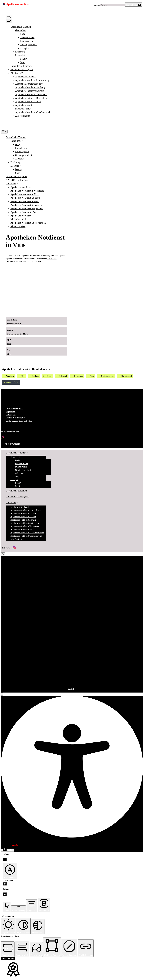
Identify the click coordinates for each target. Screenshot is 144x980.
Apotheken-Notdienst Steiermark (31, 94)
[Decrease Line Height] (5, 894)
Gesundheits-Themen (22, 27)
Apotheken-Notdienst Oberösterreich (33, 112)
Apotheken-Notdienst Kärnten (30, 91)
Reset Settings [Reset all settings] (8, 958)
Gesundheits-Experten (21, 66)
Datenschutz (11, 415)
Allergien (24, 48)
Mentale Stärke (27, 37)
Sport (23, 62)
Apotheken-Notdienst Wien (28, 102)
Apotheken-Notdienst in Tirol (29, 84)
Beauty (23, 59)
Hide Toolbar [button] (8, 850)
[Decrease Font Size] (5, 859)
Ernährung (20, 52)
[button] (2, 694)
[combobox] (72, 624)
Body (23, 34)
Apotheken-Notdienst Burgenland (31, 98)
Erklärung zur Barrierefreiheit (19, 421)
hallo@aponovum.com (10, 432)
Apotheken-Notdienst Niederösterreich (27, 533)
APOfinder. (52, 259)
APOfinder (17, 73)
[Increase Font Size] (5, 849)
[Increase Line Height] (5, 884)
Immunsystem (27, 41)
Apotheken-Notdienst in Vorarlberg (32, 80)
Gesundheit (22, 30)
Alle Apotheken (23, 116)
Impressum (11, 412)
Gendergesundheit (29, 45)
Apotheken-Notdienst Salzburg (30, 87)
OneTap (15, 845)
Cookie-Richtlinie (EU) (16, 418)
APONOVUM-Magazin (22, 69)
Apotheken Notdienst (25, 77)
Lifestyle (21, 55)
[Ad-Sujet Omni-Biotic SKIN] (48, 313)
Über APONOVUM (14, 409)
